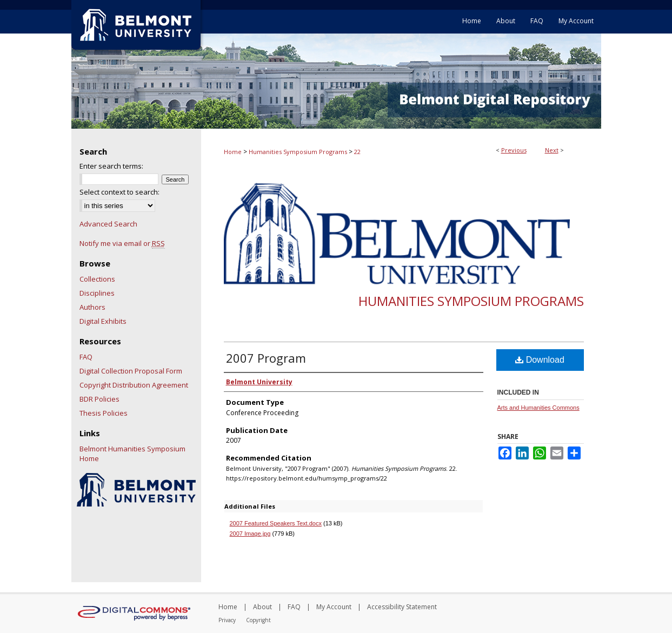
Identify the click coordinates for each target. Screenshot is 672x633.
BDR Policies (99, 399)
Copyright (258, 620)
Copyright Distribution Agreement (134, 385)
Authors (92, 307)
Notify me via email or (122, 243)
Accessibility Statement (402, 607)
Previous (514, 150)
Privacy (227, 620)
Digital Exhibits (103, 321)
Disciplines (97, 293)
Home (233, 152)
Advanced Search (108, 224)
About (262, 607)
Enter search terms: (111, 166)
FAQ (86, 357)
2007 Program (266, 358)
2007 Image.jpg (250, 534)
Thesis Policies (104, 413)
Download (540, 360)
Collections (97, 279)
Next (552, 150)
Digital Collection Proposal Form (131, 371)
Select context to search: (119, 192)
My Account (334, 607)
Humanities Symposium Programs (298, 152)
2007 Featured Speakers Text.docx (276, 523)
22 (357, 152)
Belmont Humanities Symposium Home (132, 454)
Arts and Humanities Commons (538, 408)
